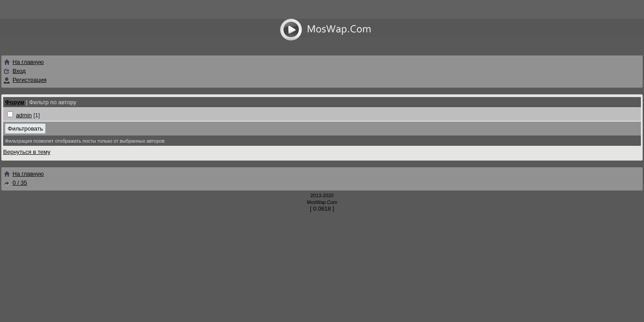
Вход (19, 71)
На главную (23, 62)
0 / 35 (15, 183)
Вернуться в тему (27, 152)
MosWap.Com (322, 202)
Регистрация (30, 80)
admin (24, 115)
